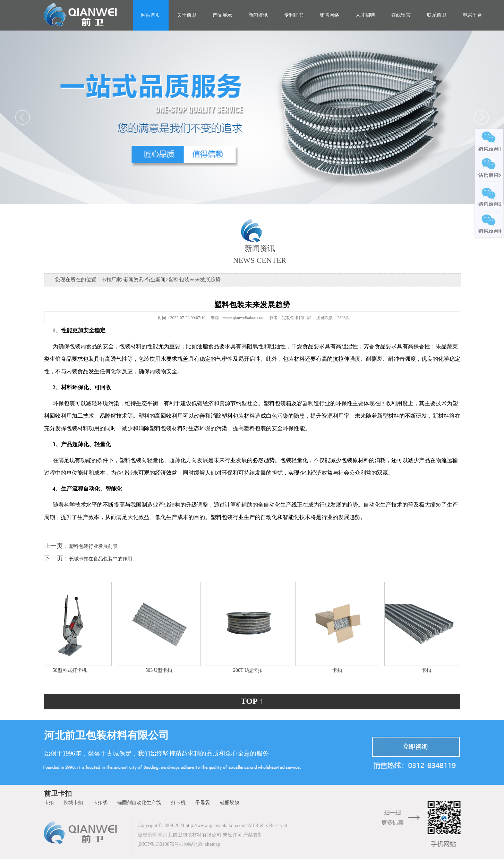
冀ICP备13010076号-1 (160, 844)
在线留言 (401, 15)
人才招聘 (365, 15)
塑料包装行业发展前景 (93, 546)
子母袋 (203, 803)
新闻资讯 (258, 15)
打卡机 (178, 803)
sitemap (213, 844)
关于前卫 (187, 15)
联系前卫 (437, 15)
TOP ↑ (252, 701)
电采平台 (472, 15)
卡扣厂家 (111, 280)
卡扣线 (100, 803)
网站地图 (194, 844)
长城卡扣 (73, 803)
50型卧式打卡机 (71, 670)
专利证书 (294, 15)
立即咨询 (415, 747)
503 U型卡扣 (160, 670)
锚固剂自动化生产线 (139, 803)
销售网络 (330, 15)
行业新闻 (156, 280)
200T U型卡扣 (250, 670)
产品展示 (222, 15)
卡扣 (339, 670)
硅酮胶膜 (230, 803)
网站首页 (151, 15)
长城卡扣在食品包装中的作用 (101, 559)
